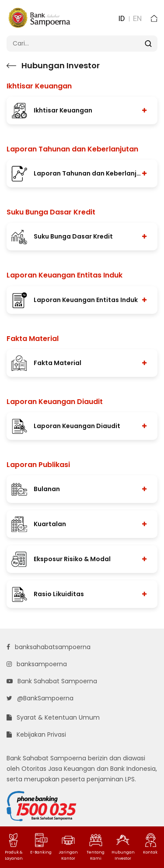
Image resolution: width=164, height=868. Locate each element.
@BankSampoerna (40, 698)
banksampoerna (37, 664)
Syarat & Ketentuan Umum (53, 717)
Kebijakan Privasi (36, 734)
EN (137, 18)
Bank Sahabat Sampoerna (52, 681)
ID (122, 18)
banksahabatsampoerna (49, 647)
